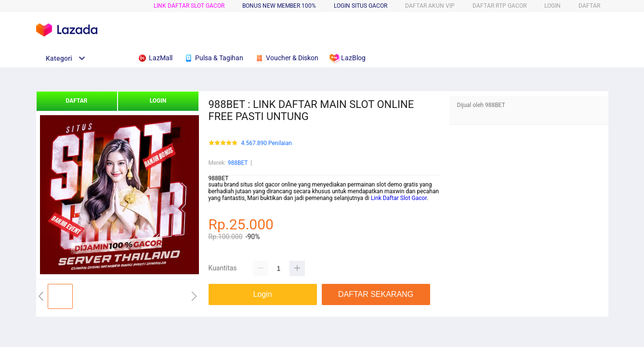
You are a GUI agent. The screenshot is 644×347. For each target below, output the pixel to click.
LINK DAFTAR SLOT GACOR (189, 6)
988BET (238, 163)
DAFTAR (589, 6)
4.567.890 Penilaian (267, 143)
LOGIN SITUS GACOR (361, 6)
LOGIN (552, 6)
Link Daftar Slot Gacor (398, 198)
